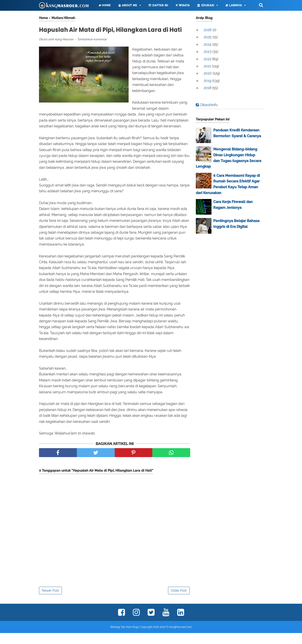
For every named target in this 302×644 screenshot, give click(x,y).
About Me (128, 5)
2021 (208, 66)
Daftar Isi (158, 5)
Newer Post (50, 601)
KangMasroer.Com (180, 638)
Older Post (179, 601)
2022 (208, 59)
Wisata (183, 5)
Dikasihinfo (209, 105)
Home (105, 5)
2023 (208, 52)
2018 (208, 88)
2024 (208, 44)
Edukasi (206, 5)
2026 (208, 30)
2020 (208, 73)
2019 (208, 81)
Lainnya (234, 5)
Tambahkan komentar (92, 50)
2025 (208, 37)
